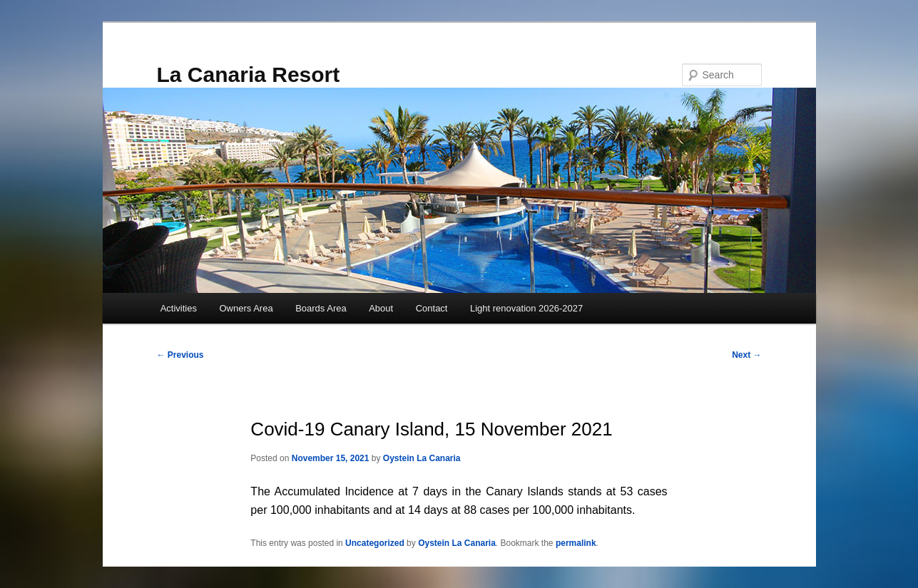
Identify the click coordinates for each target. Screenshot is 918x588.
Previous (180, 355)
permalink (576, 543)
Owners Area (246, 308)
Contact (432, 308)
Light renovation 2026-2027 (526, 308)
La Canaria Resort (249, 74)
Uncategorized (375, 543)
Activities (179, 308)
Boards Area (321, 308)
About (381, 308)
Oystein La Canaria (422, 458)
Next (746, 355)
